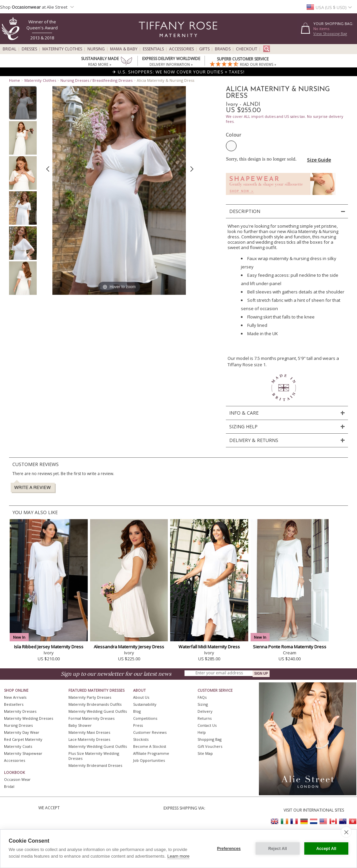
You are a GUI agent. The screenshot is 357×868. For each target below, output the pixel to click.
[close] (346, 832)
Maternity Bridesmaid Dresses (95, 765)
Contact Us (207, 725)
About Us (141, 697)
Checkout (247, 49)
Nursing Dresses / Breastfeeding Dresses (96, 80)
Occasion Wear (17, 779)
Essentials (153, 49)
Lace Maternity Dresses (89, 739)
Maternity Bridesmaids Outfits (95, 704)
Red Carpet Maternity (23, 739)
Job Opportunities (149, 760)
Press (138, 725)
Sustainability (145, 704)
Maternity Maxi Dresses (89, 732)
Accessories (182, 49)
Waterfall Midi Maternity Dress (209, 647)
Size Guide (319, 160)
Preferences (229, 849)
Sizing (203, 704)
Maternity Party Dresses (90, 697)
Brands (223, 49)
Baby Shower (80, 725)
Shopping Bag (210, 739)
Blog (137, 711)
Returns (205, 718)
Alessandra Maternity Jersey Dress (129, 647)
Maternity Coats (18, 746)
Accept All (326, 849)
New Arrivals (15, 697)
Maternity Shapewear (23, 753)
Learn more (178, 856)
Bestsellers (14, 704)
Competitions (145, 718)
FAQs (202, 697)
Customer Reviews (150, 732)
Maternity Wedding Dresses (29, 718)
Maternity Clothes (62, 49)
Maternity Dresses (20, 711)
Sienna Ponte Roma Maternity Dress (290, 647)
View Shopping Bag (330, 34)
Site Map (205, 753)
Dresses (29, 49)
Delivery (205, 711)
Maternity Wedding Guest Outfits (98, 711)
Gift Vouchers (210, 746)
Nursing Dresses (18, 725)
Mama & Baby (124, 49)
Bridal (10, 49)
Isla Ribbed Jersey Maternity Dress (49, 647)
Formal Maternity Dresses (91, 718)
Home (15, 80)
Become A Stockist (150, 746)
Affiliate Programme (151, 753)
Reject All (278, 849)
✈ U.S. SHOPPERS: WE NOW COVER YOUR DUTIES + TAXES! (178, 72)
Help (202, 732)
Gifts (204, 49)
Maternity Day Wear (22, 732)
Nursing (96, 49)
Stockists (141, 739)
